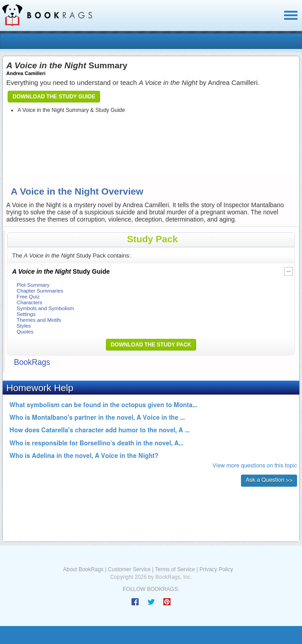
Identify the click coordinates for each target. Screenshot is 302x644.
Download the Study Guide (54, 97)
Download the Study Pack (151, 345)
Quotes (25, 331)
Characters (29, 302)
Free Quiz (28, 296)
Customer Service (129, 569)
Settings (26, 314)
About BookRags (83, 569)
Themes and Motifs (39, 320)
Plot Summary (33, 285)
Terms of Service (175, 569)
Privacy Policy (216, 569)
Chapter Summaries (40, 291)
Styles (24, 326)
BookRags (32, 362)
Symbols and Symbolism (45, 308)
